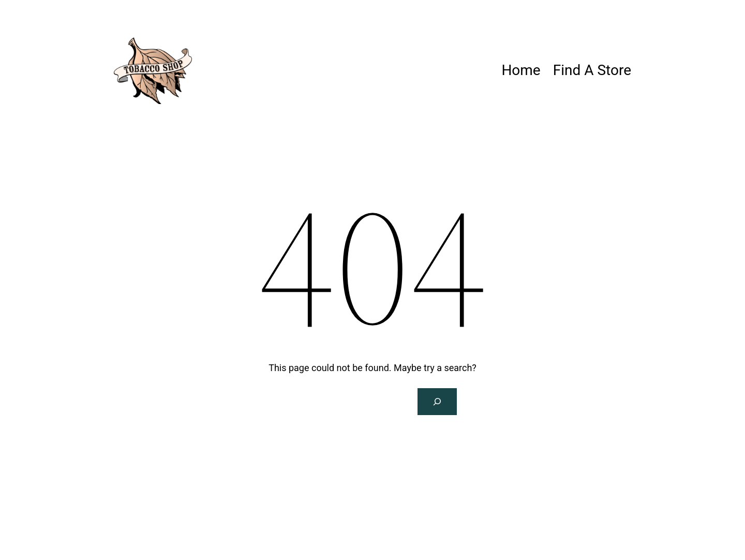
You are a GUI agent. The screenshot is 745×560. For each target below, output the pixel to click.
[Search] (437, 402)
